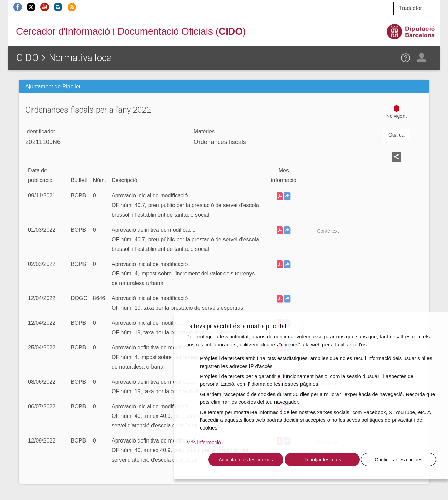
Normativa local (81, 58)
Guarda (396, 135)
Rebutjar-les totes (322, 460)
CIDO (27, 58)
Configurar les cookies (399, 460)
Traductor (410, 8)
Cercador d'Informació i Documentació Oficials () (131, 31)
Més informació (204, 442)
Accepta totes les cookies (246, 460)
